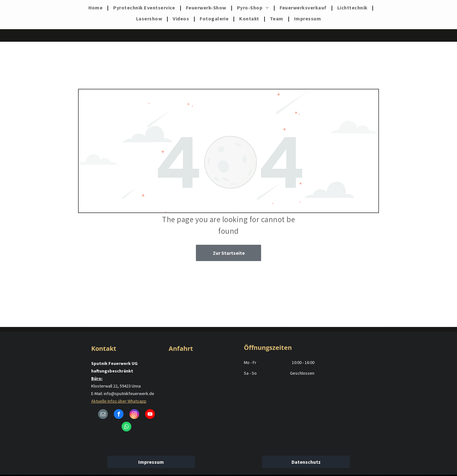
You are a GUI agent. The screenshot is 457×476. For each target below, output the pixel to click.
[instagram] (134, 415)
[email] (103, 415)
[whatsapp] (126, 427)
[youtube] (150, 415)
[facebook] (119, 415)
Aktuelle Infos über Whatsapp (119, 401)
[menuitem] (96, 8)
